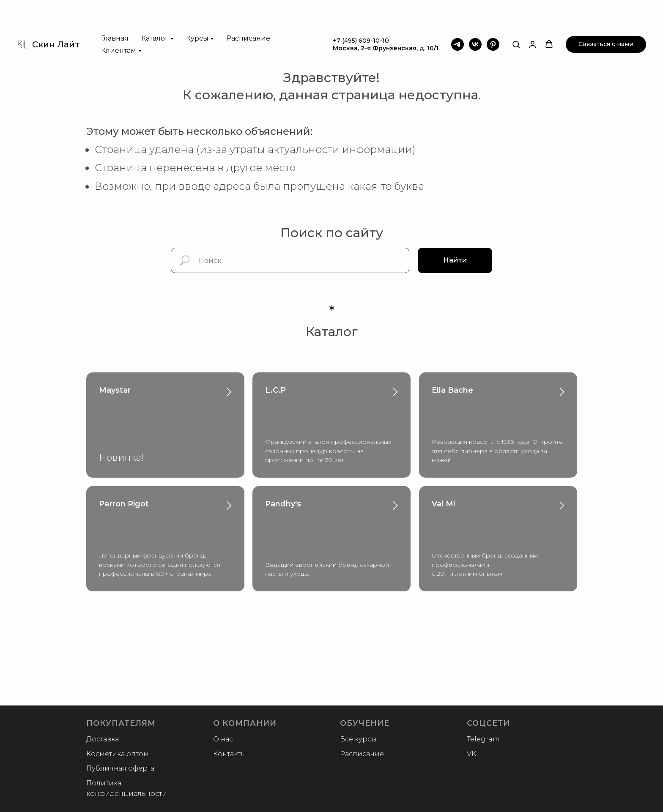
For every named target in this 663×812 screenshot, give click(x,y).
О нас (223, 739)
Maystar (115, 390)
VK (471, 754)
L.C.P (275, 390)
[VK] (475, 14)
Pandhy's (283, 504)
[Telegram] (458, 14)
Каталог (155, 8)
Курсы (197, 8)
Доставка (103, 739)
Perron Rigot (124, 504)
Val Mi (443, 504)
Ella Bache (452, 390)
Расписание (248, 8)
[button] (516, 14)
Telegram (483, 739)
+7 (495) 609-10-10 (361, 11)
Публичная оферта (120, 768)
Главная (115, 8)
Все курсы (358, 739)
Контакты (230, 754)
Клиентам (119, 21)
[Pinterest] (493, 14)
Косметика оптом (118, 754)
